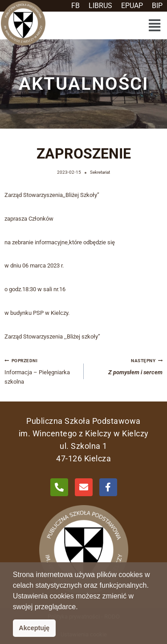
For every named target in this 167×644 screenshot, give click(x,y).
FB (75, 6)
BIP (157, 6)
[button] (154, 25)
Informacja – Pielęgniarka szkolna (41, 370)
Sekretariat (100, 172)
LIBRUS (100, 6)
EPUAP (132, 6)
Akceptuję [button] (34, 628)
